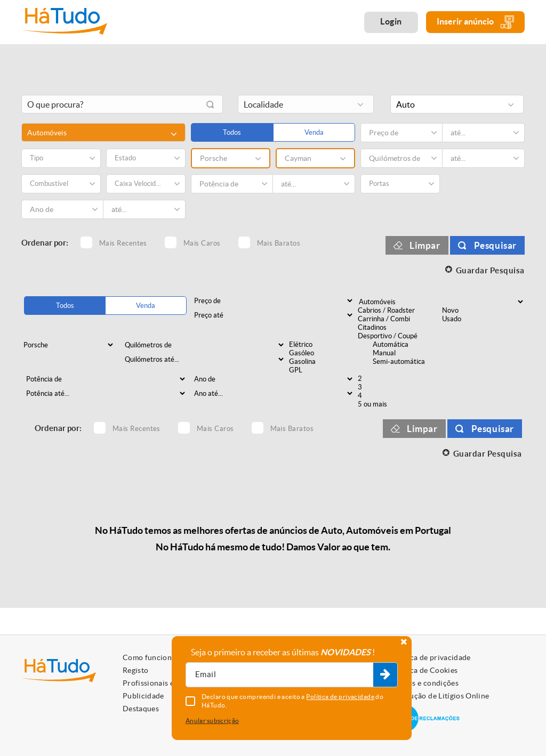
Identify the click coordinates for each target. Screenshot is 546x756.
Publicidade (143, 696)
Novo (483, 311)
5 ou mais (399, 404)
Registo (135, 670)
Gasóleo (330, 353)
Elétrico (330, 345)
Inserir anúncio (475, 22)
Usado (483, 319)
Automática (413, 345)
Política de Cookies (424, 670)
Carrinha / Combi (399, 319)
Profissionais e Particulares (171, 683)
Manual (413, 353)
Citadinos (399, 328)
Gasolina (330, 362)
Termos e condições (425, 683)
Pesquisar (495, 245)
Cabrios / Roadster (399, 311)
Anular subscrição (212, 721)
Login (391, 21)
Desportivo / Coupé (399, 336)
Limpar (425, 245)
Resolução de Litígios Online (440, 696)
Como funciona (149, 657)
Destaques (141, 709)
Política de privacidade (431, 657)
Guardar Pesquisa (490, 270)
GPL (330, 370)
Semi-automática (413, 362)
